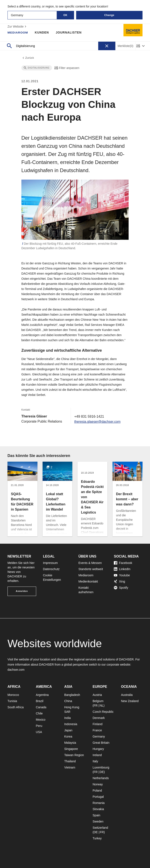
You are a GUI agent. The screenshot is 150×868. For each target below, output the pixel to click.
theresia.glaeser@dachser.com (98, 422)
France (97, 730)
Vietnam (70, 767)
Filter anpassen (67, 68)
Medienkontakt (88, 581)
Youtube (122, 575)
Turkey (97, 838)
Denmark (99, 718)
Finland (98, 724)
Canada (41, 707)
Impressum (50, 563)
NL (102, 706)
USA (39, 732)
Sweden (98, 821)
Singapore (71, 749)
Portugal (98, 797)
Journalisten (69, 32)
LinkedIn (122, 569)
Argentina (42, 695)
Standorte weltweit (91, 569)
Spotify (121, 588)
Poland (97, 790)
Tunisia (12, 701)
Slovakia (98, 809)
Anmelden (22, 591)
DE (102, 772)
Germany (99, 736)
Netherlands (101, 778)
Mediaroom (18, 32)
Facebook (123, 563)
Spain (97, 815)
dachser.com (16, 670)
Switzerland (100, 828)
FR (96, 706)
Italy (95, 761)
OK (65, 15)
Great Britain (101, 743)
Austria (97, 695)
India (67, 718)
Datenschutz (51, 569)
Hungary (98, 749)
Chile (39, 713)
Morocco (13, 695)
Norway (98, 784)
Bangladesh (72, 695)
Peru (39, 726)
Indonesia (71, 724)
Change (109, 15)
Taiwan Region (74, 755)
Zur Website (17, 26)
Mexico (41, 720)
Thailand (70, 761)
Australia (127, 695)
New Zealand (130, 701)
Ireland (97, 755)
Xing (119, 581)
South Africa (16, 707)
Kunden (42, 32)
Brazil (40, 701)
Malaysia (70, 743)
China (68, 701)
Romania (99, 803)
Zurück (28, 58)
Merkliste (125, 46)
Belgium (98, 701)
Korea (68, 736)
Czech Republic (103, 712)
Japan (68, 730)
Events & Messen (90, 563)
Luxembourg (101, 767)
